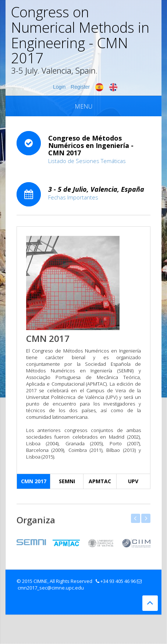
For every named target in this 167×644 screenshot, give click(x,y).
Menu (83, 106)
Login (59, 87)
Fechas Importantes (73, 197)
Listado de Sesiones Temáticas (87, 161)
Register (80, 87)
